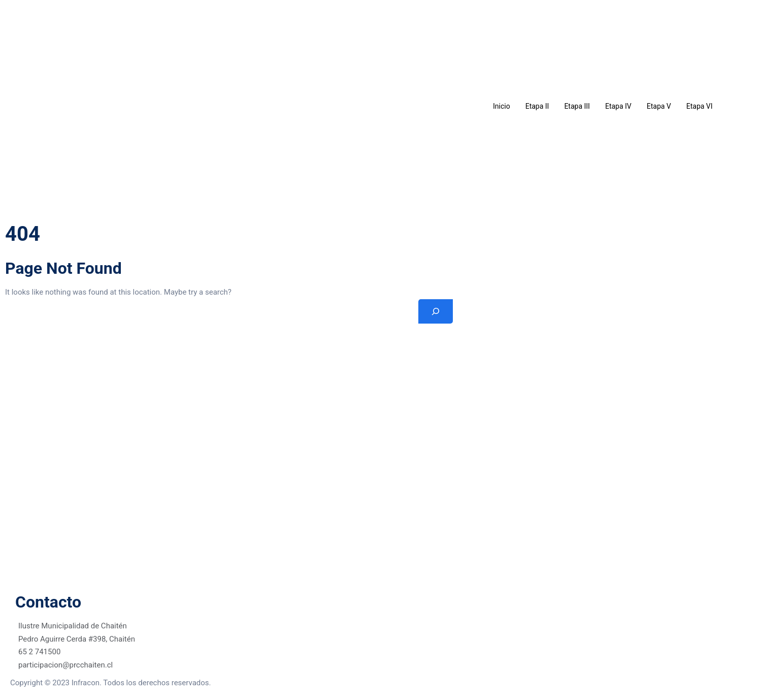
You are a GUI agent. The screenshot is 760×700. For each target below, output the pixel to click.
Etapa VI (700, 106)
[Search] (436, 311)
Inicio (502, 106)
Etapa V (659, 106)
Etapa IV (618, 106)
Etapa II (537, 106)
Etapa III (577, 106)
